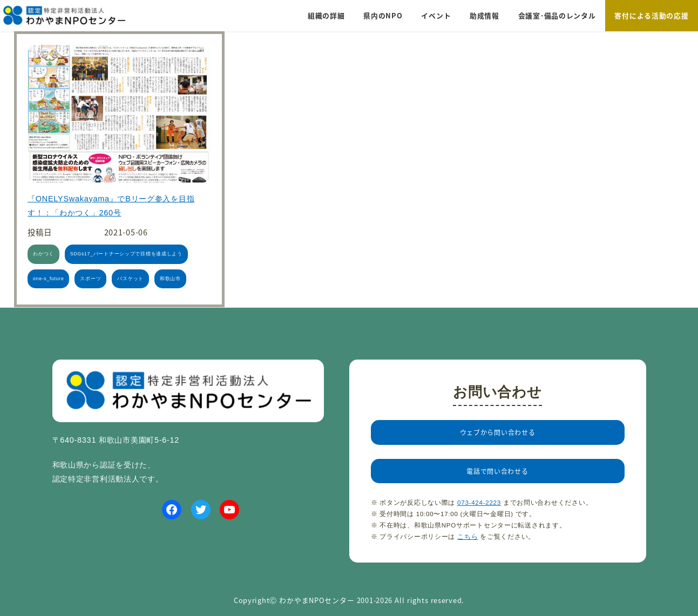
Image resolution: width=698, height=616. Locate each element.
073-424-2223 (479, 522)
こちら (467, 556)
